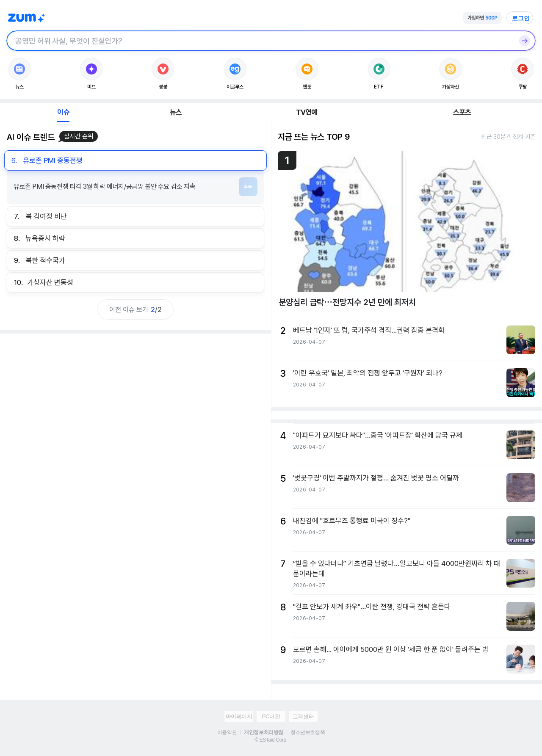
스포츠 (462, 112)
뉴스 (176, 112)
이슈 (63, 112)
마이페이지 (239, 716)
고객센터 (303, 716)
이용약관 (227, 732)
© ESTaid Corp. (271, 740)
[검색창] (260, 41)
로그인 (521, 18)
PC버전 (271, 716)
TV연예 (307, 112)
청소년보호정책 (308, 732)
